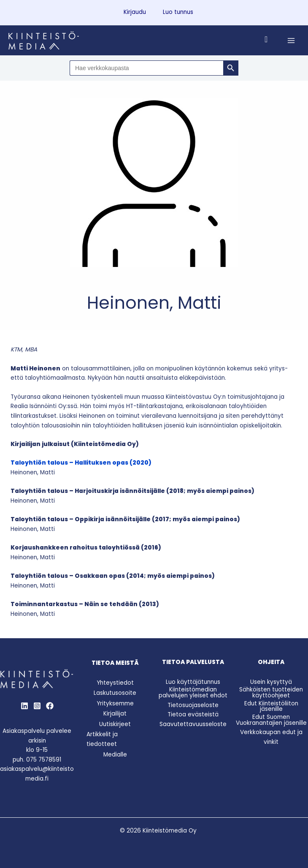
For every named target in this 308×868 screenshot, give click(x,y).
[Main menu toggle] (291, 40)
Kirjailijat (115, 714)
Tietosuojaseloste (193, 705)
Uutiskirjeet (115, 724)
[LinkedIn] (24, 706)
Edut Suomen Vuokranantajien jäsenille (271, 720)
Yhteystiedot (115, 683)
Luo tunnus (178, 12)
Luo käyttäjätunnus (193, 682)
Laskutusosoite (115, 693)
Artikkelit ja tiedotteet (102, 739)
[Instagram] (37, 706)
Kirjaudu (135, 12)
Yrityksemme (115, 703)
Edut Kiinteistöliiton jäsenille (271, 706)
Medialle (115, 755)
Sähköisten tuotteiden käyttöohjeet (271, 692)
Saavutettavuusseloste (193, 724)
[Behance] (50, 706)
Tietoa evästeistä (193, 714)
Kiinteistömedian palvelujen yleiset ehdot (193, 692)
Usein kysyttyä (271, 682)
